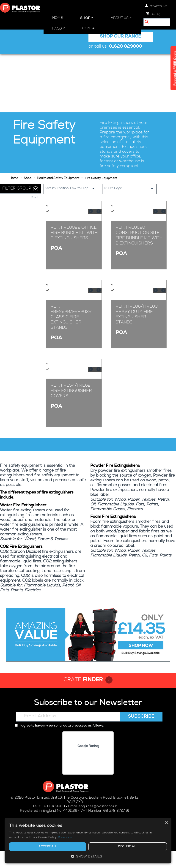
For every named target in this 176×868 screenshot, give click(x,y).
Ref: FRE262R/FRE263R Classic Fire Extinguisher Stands (71, 319)
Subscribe (141, 734)
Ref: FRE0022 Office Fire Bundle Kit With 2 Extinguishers (74, 210)
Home (58, 18)
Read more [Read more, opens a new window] (140, 838)
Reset (35, 139)
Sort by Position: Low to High (71, 130)
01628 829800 (125, 47)
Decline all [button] (152, 847)
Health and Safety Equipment (58, 120)
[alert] (137, 836)
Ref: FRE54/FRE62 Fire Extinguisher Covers (71, 423)
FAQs (59, 28)
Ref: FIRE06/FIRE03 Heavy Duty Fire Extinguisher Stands (137, 316)
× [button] (166, 813)
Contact (91, 28)
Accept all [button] (121, 847)
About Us (121, 18)
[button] (137, 856)
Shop (87, 18)
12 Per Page (130, 130)
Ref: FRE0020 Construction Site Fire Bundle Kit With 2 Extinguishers (139, 213)
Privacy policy (78, 860)
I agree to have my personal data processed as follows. (59, 743)
